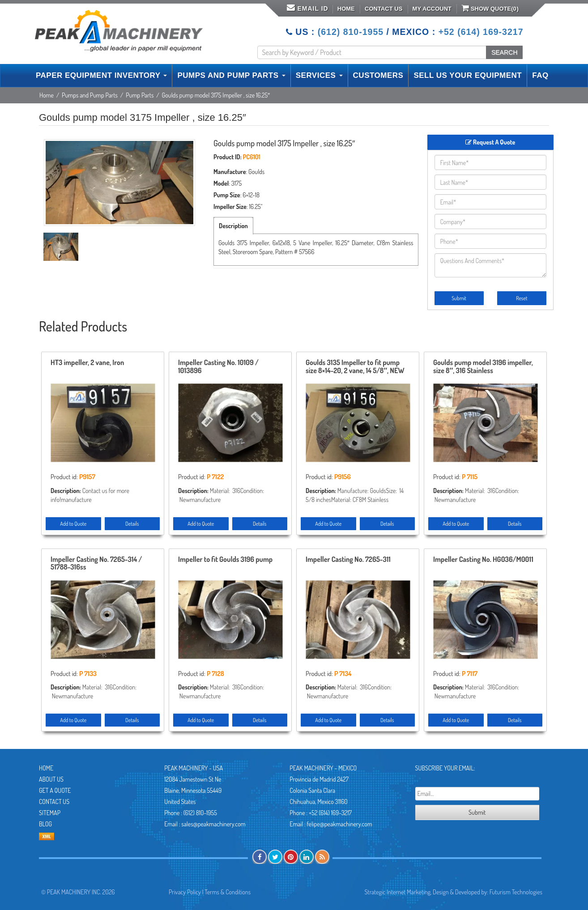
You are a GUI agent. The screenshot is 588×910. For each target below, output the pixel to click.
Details (132, 524)
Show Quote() (490, 8)
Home (346, 9)
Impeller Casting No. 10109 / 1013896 (218, 367)
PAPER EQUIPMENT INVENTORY (101, 75)
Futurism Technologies (516, 892)
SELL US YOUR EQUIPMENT (468, 75)
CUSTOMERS (378, 75)
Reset (522, 298)
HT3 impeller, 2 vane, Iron (87, 363)
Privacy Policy (185, 892)
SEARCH (504, 52)
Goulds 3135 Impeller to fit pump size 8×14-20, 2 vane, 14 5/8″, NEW (355, 367)
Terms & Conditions (228, 892)
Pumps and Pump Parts (90, 95)
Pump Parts (140, 95)
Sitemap (50, 813)
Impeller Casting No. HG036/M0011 (483, 560)
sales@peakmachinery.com (213, 824)
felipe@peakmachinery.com (339, 824)
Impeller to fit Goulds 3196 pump (225, 560)
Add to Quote (73, 524)
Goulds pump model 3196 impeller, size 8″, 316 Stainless (483, 367)
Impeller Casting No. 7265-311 (348, 560)
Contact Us (383, 9)
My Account (432, 9)
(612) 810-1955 (351, 32)
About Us (51, 779)
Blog (45, 824)
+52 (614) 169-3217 (481, 32)
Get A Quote (55, 790)
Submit (459, 298)
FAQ (540, 75)
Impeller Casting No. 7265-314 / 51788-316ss (96, 564)
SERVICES (319, 75)
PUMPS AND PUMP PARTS (231, 75)
